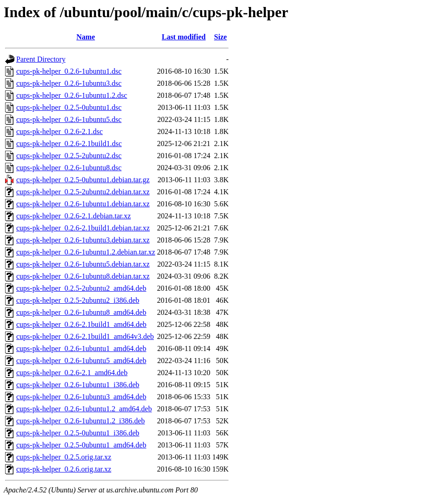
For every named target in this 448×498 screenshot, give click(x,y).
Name (86, 37)
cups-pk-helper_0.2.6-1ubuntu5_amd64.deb (81, 361)
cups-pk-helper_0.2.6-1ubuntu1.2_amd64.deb (84, 409)
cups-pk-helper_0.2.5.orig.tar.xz (64, 457)
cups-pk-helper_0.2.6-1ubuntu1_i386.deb (78, 385)
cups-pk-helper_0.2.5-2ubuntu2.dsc (69, 156)
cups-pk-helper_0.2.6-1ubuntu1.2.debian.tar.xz (86, 252)
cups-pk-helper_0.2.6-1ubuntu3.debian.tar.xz (83, 240)
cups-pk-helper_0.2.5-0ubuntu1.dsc (69, 107)
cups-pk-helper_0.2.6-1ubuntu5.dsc (69, 119)
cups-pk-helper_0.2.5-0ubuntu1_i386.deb (78, 433)
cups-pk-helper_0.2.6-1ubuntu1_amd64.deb (81, 348)
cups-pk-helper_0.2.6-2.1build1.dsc (69, 144)
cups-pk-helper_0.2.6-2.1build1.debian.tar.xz (83, 228)
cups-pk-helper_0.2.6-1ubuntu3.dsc (69, 83)
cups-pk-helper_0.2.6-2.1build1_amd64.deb (81, 324)
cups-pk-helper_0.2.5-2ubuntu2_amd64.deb (81, 288)
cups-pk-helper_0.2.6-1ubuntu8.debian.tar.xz (83, 276)
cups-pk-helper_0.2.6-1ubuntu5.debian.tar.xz (83, 264)
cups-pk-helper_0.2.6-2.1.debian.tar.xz (74, 216)
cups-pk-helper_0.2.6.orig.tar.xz (64, 469)
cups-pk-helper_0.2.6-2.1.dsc (60, 131)
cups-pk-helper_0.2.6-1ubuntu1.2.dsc (72, 95)
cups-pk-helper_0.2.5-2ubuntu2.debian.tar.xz (83, 192)
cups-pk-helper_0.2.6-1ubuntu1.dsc (69, 71)
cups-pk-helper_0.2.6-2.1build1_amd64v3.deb (85, 336)
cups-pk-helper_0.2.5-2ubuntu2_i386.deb (78, 300)
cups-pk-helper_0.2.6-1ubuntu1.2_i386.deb (80, 421)
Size (221, 37)
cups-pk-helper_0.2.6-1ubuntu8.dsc (69, 168)
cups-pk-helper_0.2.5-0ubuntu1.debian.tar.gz (83, 180)
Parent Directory (41, 59)
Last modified (184, 37)
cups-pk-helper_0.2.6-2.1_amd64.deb (72, 373)
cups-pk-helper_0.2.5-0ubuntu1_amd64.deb (81, 445)
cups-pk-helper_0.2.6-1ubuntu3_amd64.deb (81, 397)
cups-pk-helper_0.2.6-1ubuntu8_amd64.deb (81, 312)
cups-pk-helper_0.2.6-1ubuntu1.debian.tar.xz (83, 204)
